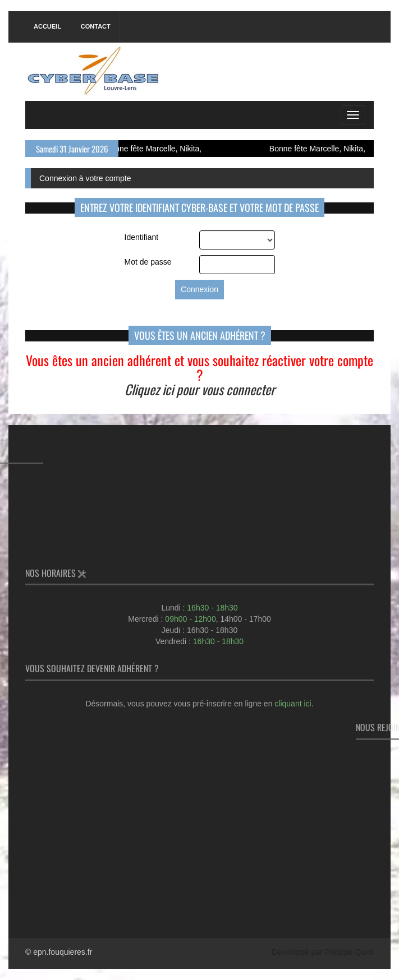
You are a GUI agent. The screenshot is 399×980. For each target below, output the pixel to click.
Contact (96, 26)
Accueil (47, 26)
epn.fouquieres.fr (63, 952)
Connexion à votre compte (85, 178)
